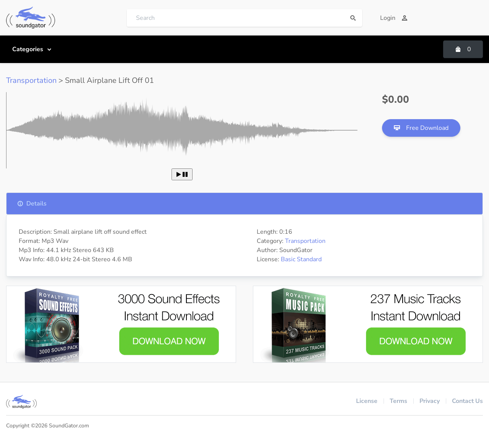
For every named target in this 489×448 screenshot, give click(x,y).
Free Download (421, 128)
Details (32, 204)
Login (394, 18)
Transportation (31, 80)
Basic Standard (301, 259)
